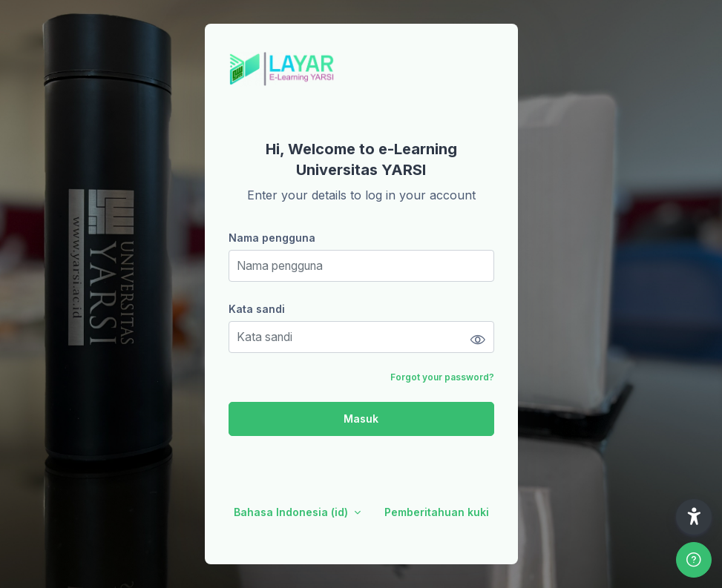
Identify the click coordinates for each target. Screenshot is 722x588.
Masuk (361, 419)
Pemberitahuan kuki (437, 512)
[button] (694, 517)
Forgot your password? (442, 377)
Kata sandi (257, 309)
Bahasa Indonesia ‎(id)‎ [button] (292, 512)
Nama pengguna (272, 238)
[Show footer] (694, 560)
